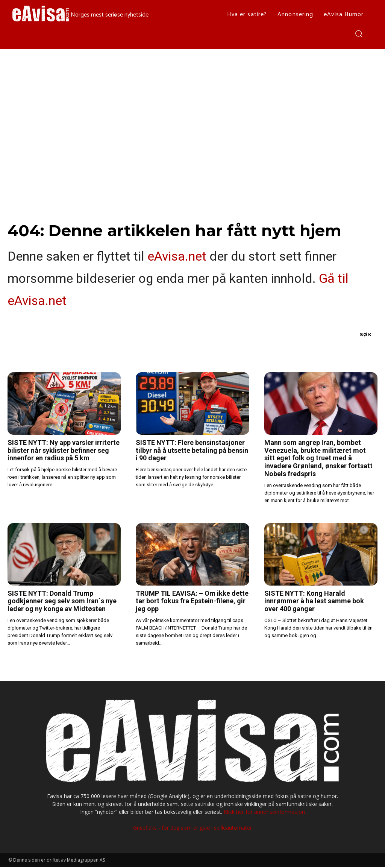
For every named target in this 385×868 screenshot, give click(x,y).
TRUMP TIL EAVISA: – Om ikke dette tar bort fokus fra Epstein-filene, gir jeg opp (192, 602)
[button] (358, 33)
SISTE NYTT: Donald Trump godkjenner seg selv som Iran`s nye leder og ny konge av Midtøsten (62, 602)
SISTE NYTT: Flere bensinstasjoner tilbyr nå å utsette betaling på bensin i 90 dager (192, 451)
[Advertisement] (192, 106)
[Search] (366, 336)
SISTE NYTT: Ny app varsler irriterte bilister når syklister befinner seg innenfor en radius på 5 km (64, 451)
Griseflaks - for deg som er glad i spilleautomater (192, 829)
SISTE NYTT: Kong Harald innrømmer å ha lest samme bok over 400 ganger (314, 602)
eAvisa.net (177, 257)
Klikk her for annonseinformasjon (264, 813)
